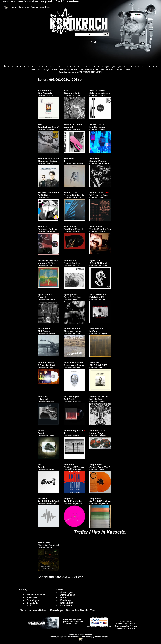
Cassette (73, 70)
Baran (64, 598)
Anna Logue (67, 592)
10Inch (63, 70)
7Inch (54, 70)
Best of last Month (77, 610)
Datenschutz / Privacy (126, 626)
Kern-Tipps (57, 610)
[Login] (60, 1)
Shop (23, 610)
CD (81, 70)
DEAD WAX (66, 606)
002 (58, 80)
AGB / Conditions (28, 1)
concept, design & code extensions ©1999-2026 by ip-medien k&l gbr (79, 637)
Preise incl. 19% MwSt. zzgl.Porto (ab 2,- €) (72, 621)
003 (64, 80)
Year (93, 610)
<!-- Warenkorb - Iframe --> (80, 640)
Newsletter (73, 1)
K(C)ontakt (47, 1)
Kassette (116, 532)
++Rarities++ (92, 70)
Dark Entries (67, 603)
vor (80, 80)
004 (74, 80)
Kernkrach (36, 70)
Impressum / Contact (126, 624)
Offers (119, 70)
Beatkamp (66, 600)
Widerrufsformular (126, 629)
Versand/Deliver (38, 610)
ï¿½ (107, 67)
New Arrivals (107, 70)
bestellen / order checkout (35, 8)
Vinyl (46, 70)
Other (128, 70)
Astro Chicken (68, 595)
